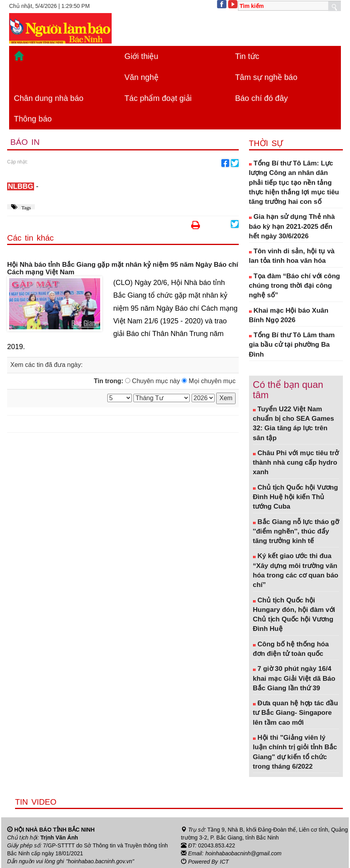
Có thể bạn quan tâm (288, 390)
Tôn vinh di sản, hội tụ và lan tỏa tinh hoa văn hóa (292, 256)
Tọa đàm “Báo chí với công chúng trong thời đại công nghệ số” (295, 286)
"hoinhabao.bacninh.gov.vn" (100, 861)
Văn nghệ (141, 77)
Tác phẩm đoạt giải (158, 98)
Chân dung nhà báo (49, 98)
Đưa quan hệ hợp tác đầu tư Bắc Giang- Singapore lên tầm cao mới (296, 713)
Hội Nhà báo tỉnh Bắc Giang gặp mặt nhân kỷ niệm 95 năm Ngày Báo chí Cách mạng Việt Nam (123, 269)
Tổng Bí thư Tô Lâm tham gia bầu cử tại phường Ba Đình (292, 345)
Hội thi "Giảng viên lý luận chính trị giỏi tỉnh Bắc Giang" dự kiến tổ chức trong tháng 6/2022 (295, 752)
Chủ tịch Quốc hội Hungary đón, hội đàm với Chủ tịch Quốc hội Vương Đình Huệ (294, 615)
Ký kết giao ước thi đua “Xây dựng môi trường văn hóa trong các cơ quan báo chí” (296, 570)
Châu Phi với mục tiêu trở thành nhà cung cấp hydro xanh (296, 463)
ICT (224, 861)
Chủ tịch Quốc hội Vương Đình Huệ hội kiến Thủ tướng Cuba (296, 497)
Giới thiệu (141, 56)
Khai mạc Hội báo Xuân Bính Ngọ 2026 (289, 315)
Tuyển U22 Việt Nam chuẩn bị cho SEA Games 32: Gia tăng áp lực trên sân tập (294, 424)
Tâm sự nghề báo (266, 77)
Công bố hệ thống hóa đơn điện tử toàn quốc (291, 649)
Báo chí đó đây (262, 98)
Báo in (25, 142)
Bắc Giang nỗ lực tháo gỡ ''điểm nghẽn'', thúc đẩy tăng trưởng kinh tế (296, 532)
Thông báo (33, 119)
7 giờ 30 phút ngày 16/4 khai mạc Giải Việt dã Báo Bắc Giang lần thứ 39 (294, 678)
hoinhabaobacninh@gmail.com (243, 853)
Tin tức (247, 56)
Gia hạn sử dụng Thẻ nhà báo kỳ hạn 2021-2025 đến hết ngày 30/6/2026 (292, 226)
